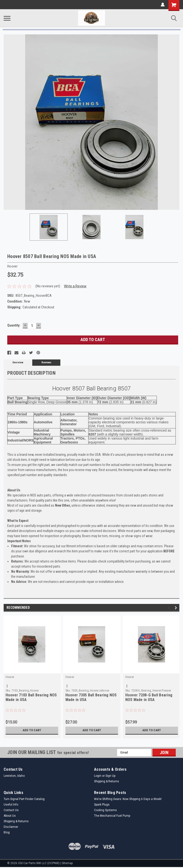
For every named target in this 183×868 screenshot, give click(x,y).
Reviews (46, 362)
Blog (7, 832)
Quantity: (14, 325)
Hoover (10, 677)
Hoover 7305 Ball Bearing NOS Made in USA (91, 697)
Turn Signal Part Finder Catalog (24, 799)
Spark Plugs (102, 805)
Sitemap (67, 863)
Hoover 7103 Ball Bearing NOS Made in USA (31, 697)
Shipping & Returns (107, 781)
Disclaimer (11, 827)
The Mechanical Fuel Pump (112, 816)
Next (177, 608)
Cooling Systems (105, 810)
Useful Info (11, 805)
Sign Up (110, 776)
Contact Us (11, 810)
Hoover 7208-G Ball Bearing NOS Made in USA (149, 697)
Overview (18, 362)
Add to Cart (32, 730)
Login (98, 776)
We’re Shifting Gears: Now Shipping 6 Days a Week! (128, 799)
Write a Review (75, 286)
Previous (170, 608)
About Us (10, 816)
